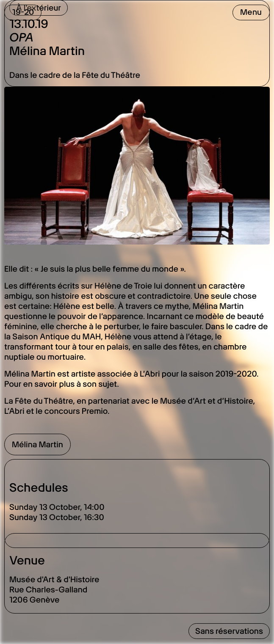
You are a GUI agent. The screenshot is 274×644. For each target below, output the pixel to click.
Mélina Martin (37, 444)
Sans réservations (229, 631)
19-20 (23, 12)
